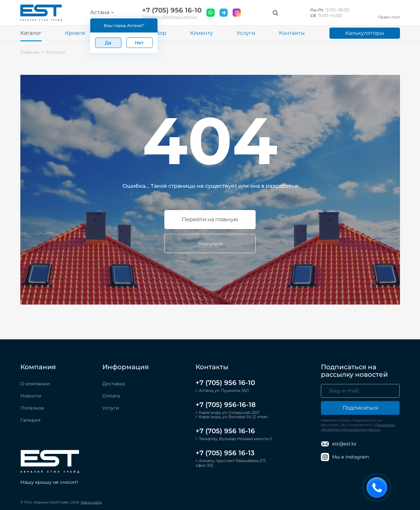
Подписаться (360, 408)
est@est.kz (339, 444)
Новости (31, 396)
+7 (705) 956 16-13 (225, 453)
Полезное (32, 408)
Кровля (75, 33)
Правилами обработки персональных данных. (358, 427)
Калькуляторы (365, 33)
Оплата (111, 396)
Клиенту (201, 33)
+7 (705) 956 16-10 (172, 10)
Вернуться (210, 244)
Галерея (30, 420)
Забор (158, 33)
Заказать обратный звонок (169, 17)
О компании (35, 384)
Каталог (31, 33)
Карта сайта (91, 502)
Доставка (114, 384)
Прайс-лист (389, 13)
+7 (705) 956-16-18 (226, 405)
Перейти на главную (210, 219)
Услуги (246, 33)
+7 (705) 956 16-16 (225, 431)
